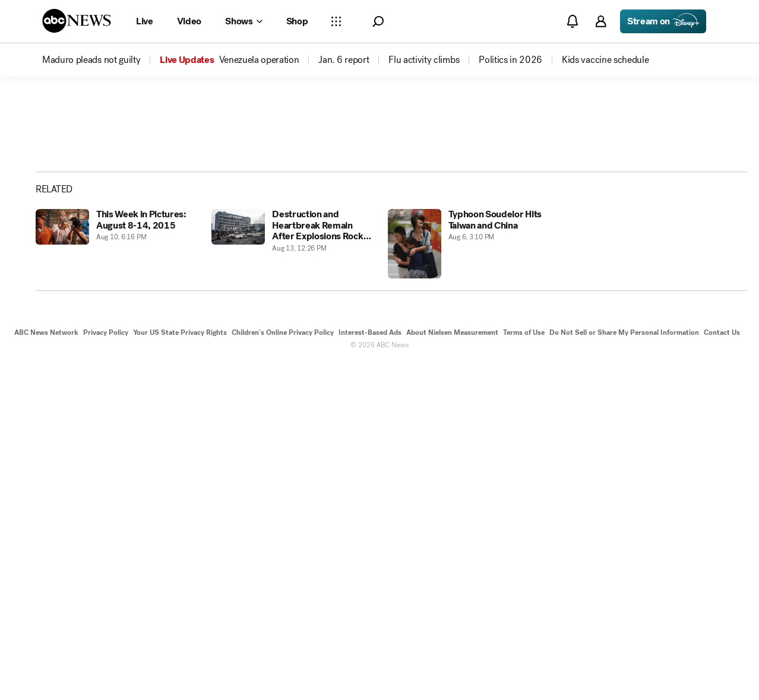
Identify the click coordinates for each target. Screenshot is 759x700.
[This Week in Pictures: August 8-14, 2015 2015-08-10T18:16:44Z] (116, 580)
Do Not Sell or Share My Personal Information (624, 669)
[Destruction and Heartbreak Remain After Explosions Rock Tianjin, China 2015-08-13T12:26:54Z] (292, 580)
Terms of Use (524, 669)
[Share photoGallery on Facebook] (616, 281)
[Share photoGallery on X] (647, 281)
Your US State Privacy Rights (180, 669)
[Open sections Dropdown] (336, 21)
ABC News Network (46, 669)
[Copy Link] (709, 281)
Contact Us (722, 669)
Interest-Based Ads (370, 669)
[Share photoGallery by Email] (678, 281)
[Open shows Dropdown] (243, 21)
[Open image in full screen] (540, 206)
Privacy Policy (106, 669)
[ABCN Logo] (77, 21)
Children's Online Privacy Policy (283, 669)
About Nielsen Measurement (452, 669)
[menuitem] (91, 60)
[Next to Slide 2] (538, 343)
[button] (378, 22)
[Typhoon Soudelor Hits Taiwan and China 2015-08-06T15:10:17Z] (469, 580)
